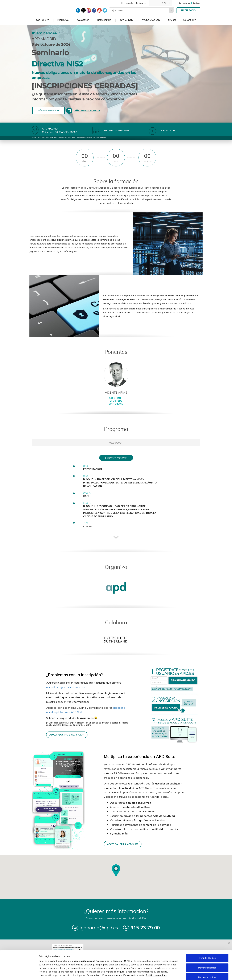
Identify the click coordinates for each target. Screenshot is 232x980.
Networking (104, 20)
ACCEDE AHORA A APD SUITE (123, 844)
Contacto (197, 3)
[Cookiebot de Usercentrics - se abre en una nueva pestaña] (19, 974)
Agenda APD (43, 20)
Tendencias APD (151, 20)
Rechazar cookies (207, 967)
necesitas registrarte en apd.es (65, 687)
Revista (172, 20)
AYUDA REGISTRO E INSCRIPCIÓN (67, 735)
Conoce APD (190, 20)
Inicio (34, 138)
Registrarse (141, 3)
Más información (49, 111)
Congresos (83, 20)
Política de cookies (156, 964)
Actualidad (126, 20)
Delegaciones (184, 3)
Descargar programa (116, 458)
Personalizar (157, 974)
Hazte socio (188, 10)
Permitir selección (207, 957)
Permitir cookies (207, 947)
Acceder (130, 3)
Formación (63, 20)
